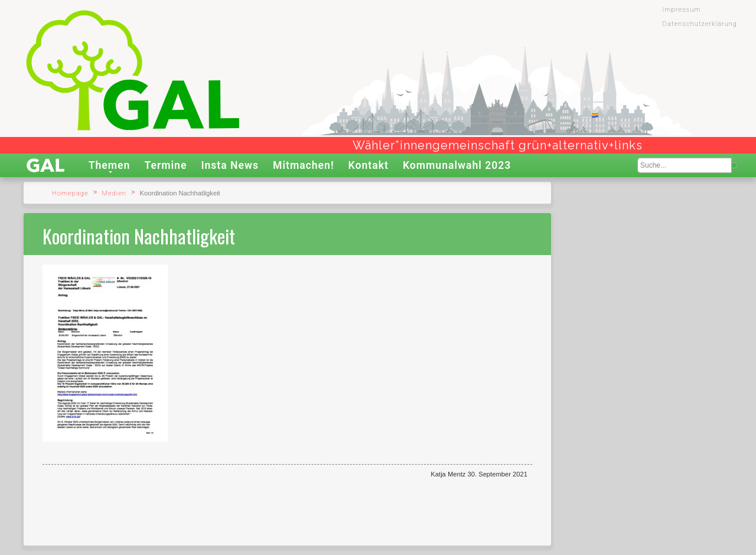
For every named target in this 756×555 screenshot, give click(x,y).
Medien (114, 193)
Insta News (230, 165)
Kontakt (369, 165)
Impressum (682, 10)
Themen (110, 165)
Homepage (70, 193)
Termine (165, 165)
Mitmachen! (304, 165)
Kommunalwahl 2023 (457, 165)
